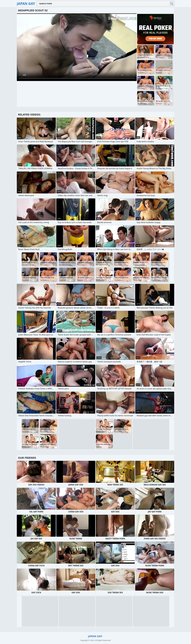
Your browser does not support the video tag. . (77, 47)
